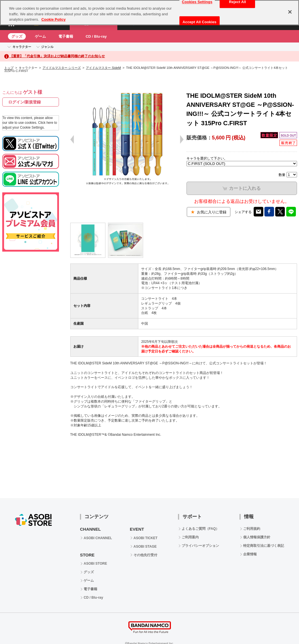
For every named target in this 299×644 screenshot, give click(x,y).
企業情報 (250, 554)
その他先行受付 (145, 555)
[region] (149, 13)
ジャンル (47, 47)
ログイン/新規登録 (25, 102)
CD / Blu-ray (96, 36)
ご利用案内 (190, 537)
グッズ (17, 36)
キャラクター (22, 47)
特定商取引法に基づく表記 (264, 546)
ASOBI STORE (95, 564)
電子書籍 (66, 36)
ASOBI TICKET (146, 538)
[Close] (290, 12)
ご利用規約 (252, 529)
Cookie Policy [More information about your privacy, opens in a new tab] (53, 19)
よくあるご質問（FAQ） (201, 529)
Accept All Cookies (200, 22)
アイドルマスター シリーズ (62, 68)
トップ (9, 68)
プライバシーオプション (200, 546)
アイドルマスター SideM (103, 68)
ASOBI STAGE (145, 547)
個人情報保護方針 (257, 537)
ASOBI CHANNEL (98, 538)
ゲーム (40, 36)
